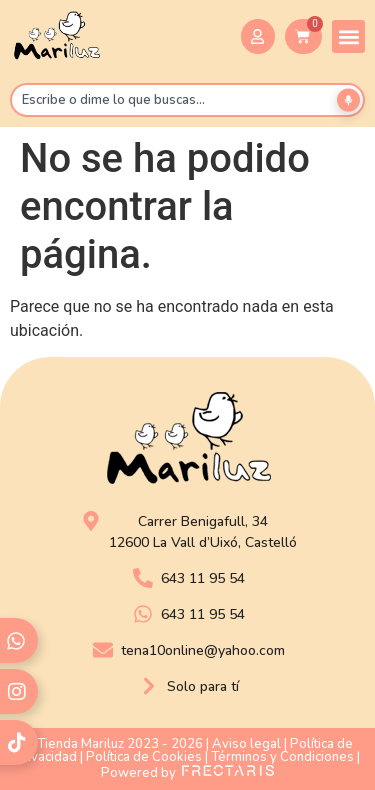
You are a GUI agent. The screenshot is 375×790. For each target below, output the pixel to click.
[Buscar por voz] (348, 100)
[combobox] (187, 100)
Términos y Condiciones (282, 757)
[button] (348, 36)
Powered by (187, 773)
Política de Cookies (144, 757)
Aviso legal (246, 744)
